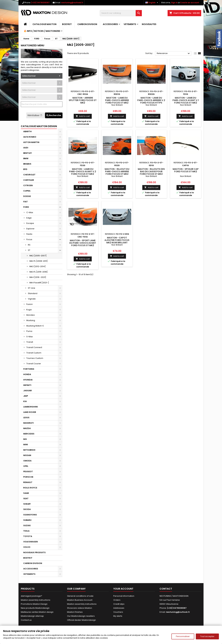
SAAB (26, 493)
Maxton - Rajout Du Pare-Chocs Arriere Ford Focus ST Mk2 (117, 171)
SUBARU (27, 520)
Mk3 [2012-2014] (38, 266)
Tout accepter (207, 636)
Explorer (30, 229)
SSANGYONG (30, 515)
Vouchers (118, 612)
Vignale (32, 299)
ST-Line (32, 288)
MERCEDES (29, 434)
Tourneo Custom (35, 358)
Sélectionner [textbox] (29, 76)
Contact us (26, 620)
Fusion (30, 304)
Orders (117, 600)
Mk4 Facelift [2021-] (39, 283)
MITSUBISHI (29, 450)
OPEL (26, 466)
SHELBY (27, 504)
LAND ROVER (30, 412)
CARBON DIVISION (87, 24)
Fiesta (29, 234)
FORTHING (29, 369)
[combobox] (42, 76)
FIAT (26, 202)
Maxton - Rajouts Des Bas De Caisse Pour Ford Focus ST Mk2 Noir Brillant (151, 173)
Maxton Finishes (75, 612)
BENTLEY (28, 153)
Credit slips (119, 604)
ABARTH (27, 131)
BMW (26, 158)
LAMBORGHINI (31, 407)
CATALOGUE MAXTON (44, 24)
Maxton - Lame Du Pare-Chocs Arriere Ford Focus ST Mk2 (117, 100)
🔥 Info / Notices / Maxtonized (42, 31)
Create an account (190, 3)
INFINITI (27, 385)
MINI (26, 445)
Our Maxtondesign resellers (81, 616)
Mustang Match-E (35, 326)
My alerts (118, 616)
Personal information (124, 596)
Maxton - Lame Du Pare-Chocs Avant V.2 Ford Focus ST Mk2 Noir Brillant (83, 173)
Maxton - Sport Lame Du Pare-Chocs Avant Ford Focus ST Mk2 (83, 243)
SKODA (27, 509)
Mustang (31, 320)
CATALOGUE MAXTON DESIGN (39, 126)
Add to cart (83, 116)
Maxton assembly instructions (36, 600)
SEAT (26, 498)
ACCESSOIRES (110, 24)
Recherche (54, 115)
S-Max (30, 337)
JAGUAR (28, 391)
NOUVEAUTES (149, 24)
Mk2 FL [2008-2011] (39, 261)
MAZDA (27, 428)
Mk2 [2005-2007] (38, 256)
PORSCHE (28, 477)
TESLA (26, 531)
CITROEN (28, 185)
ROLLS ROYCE (30, 488)
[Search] (121, 13)
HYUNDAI (28, 380)
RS (29, 245)
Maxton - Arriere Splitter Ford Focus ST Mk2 (83, 100)
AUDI (26, 148)
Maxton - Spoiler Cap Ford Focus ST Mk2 (186, 170)
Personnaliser (183, 636)
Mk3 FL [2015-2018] (39, 272)
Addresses (119, 608)
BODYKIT (67, 24)
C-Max (30, 212)
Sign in (174, 3)
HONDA (27, 374)
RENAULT (28, 482)
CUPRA (27, 191)
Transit (30, 342)
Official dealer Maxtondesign (81, 620)
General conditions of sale (80, 596)
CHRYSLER (29, 180)
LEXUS (26, 418)
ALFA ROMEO (30, 137)
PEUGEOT (28, 472)
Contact (166, 589)
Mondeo (31, 315)
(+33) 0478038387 (40, 3)
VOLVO (27, 547)
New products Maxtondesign (35, 608)
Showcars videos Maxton (80, 608)
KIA (25, 401)
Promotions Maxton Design (34, 604)
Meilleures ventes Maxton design (37, 612)
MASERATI (29, 423)
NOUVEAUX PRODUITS (34, 552)
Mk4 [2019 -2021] (38, 277)
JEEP (26, 396)
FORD (26, 207)
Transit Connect (34, 347)
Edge (29, 218)
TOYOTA (28, 536)
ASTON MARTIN (31, 142)
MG (25, 439)
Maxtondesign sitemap (32, 616)
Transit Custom (34, 353)
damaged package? (31, 596)
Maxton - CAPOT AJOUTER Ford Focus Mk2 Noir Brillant (117, 240)
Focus (29, 239)
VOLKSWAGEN (31, 542)
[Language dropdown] (152, 3)
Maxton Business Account (80, 600)
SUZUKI (27, 525)
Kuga (29, 310)
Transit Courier (34, 364)
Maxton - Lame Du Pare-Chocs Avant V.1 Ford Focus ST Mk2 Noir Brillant (186, 101)
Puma (29, 331)
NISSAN (27, 455)
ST (29, 250)
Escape (30, 223)
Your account (123, 589)
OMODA (27, 461)
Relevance (174, 54)
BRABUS (27, 164)
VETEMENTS (130, 24)
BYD (25, 169)
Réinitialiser (35, 115)
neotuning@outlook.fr (72, 3)
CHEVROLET (29, 175)
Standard (33, 293)
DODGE (27, 196)
